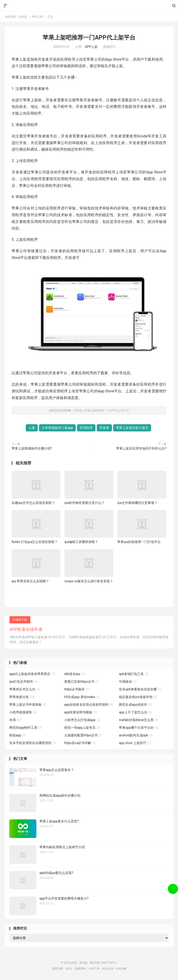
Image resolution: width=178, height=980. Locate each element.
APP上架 (37, 17)
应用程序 (86, 428)
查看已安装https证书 (82, 682)
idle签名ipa (75, 674)
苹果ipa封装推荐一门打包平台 (139, 542)
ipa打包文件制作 (24, 682)
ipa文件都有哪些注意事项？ (137, 503)
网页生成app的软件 (135, 705)
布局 (16, 720)
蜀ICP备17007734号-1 (103, 963)
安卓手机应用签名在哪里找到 (33, 743)
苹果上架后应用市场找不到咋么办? (141, 448)
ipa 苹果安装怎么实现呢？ (30, 581)
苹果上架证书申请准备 (28, 705)
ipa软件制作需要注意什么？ (84, 503)
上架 (32, 428)
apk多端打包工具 (134, 674)
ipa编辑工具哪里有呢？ (81, 542)
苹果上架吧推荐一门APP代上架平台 (89, 38)
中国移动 (128, 682)
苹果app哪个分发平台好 (138, 728)
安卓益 (89, 6)
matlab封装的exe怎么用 (138, 720)
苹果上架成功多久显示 (132, 428)
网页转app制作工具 (26, 728)
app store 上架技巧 (135, 743)
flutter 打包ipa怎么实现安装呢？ (35, 542)
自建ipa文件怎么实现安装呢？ (33, 503)
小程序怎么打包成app (82, 720)
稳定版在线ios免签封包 (138, 697)
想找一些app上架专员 (82, 728)
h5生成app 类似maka (82, 697)
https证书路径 (77, 689)
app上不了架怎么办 (135, 712)
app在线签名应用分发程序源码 (89, 705)
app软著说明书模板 (81, 712)
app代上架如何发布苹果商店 (32, 674)
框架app (17, 735)
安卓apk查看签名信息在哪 (140, 689)
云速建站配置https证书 (83, 735)
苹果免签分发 (22, 697)
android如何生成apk (136, 735)
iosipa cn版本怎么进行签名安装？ (89, 581)
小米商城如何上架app (57, 428)
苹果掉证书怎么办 (25, 689)
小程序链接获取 (23, 712)
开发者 (104, 428)
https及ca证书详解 (80, 743)
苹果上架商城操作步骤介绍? (32, 448)
